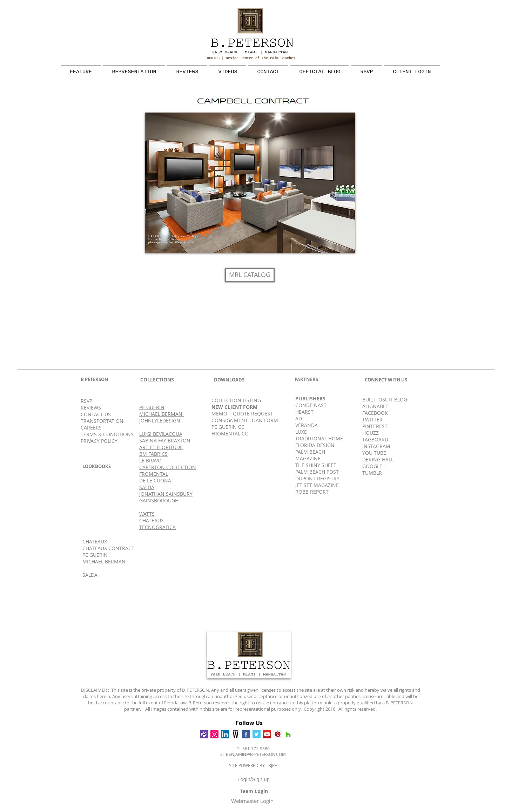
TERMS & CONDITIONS (107, 434)
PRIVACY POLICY (99, 441)
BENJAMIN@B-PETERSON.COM (256, 754)
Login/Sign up (254, 779)
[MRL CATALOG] (250, 275)
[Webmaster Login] (252, 801)
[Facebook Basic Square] (246, 734)
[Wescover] (235, 734)
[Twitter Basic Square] (257, 734)
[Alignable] (204, 734)
